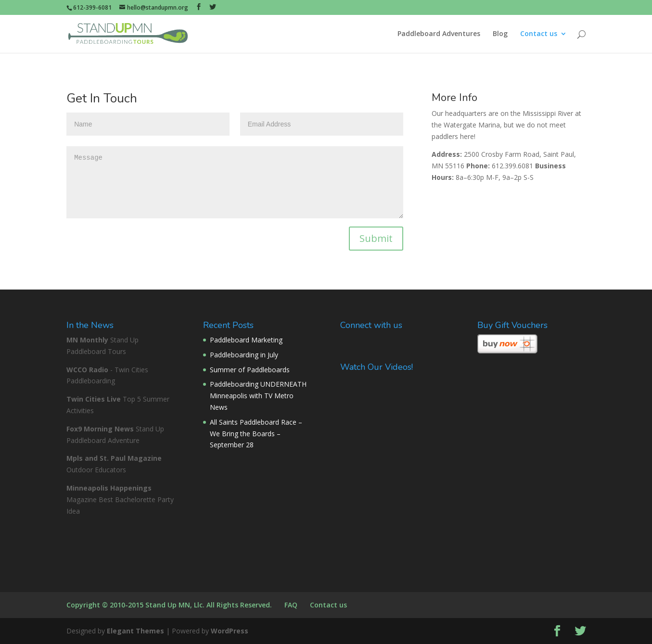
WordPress (230, 631)
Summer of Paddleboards (250, 370)
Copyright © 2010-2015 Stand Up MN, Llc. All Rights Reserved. (169, 605)
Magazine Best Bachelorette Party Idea (120, 499)
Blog (500, 34)
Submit (376, 238)
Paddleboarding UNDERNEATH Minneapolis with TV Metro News (258, 396)
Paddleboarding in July (244, 355)
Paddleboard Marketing (246, 340)
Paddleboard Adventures (439, 34)
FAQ (291, 605)
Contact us (539, 34)
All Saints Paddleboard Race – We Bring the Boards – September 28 (256, 434)
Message (235, 182)
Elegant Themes (135, 631)
